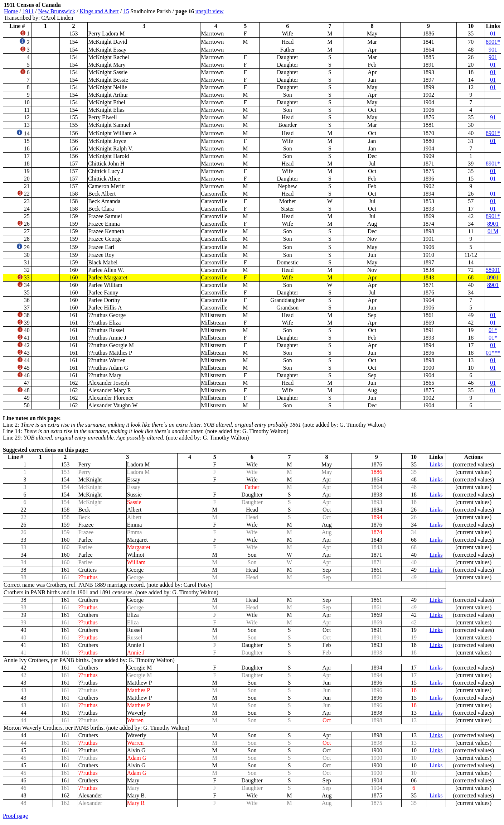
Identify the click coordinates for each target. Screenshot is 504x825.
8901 (493, 224)
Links (436, 464)
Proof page (15, 816)
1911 (28, 11)
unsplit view (210, 11)
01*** (493, 353)
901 (493, 50)
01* (493, 330)
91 (493, 117)
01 (493, 33)
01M (493, 231)
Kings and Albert (99, 11)
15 (126, 11)
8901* (493, 42)
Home (11, 11)
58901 (493, 270)
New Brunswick (57, 11)
